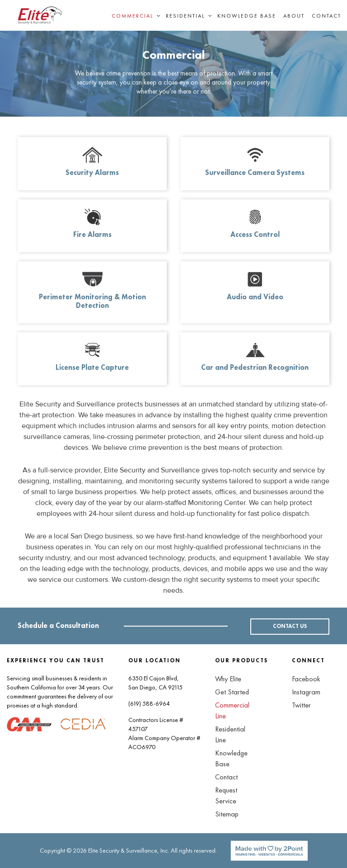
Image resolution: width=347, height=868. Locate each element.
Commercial (132, 16)
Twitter (301, 705)
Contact (326, 16)
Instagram (306, 692)
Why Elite (228, 679)
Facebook (306, 679)
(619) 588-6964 (149, 703)
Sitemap (227, 814)
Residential (185, 16)
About (294, 16)
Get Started (232, 692)
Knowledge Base (247, 16)
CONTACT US (290, 627)
